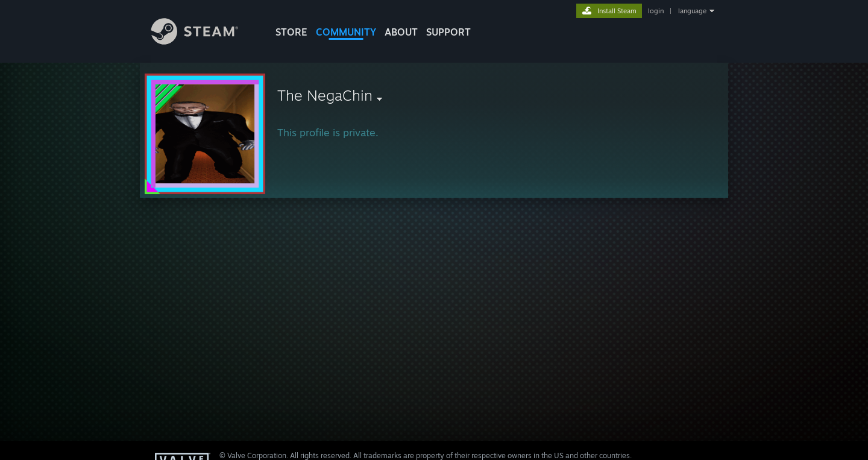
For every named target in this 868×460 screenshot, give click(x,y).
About (401, 32)
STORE (291, 32)
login (656, 11)
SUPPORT (448, 32)
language (692, 11)
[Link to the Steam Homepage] (204, 41)
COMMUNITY (346, 32)
